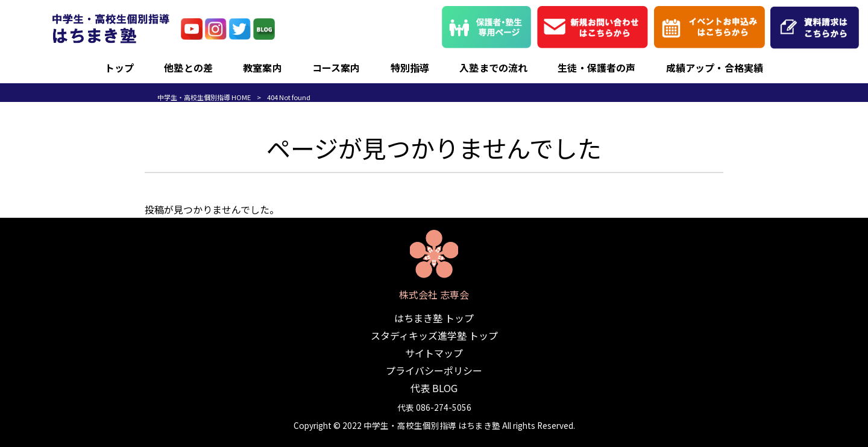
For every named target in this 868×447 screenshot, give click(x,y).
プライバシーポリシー (434, 370)
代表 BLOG (434, 388)
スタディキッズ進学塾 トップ (434, 335)
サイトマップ (434, 353)
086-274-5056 (444, 407)
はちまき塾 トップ (434, 318)
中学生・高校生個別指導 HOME (204, 97)
